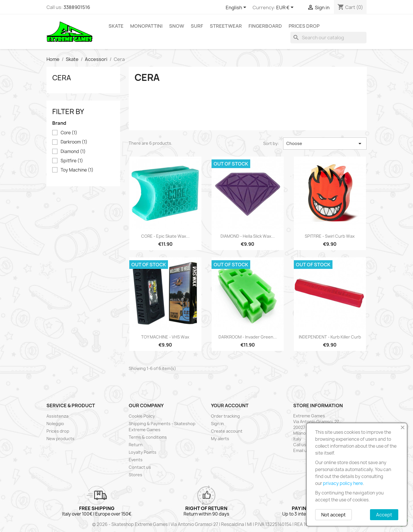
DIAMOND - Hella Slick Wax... (248, 236)
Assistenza (57, 416)
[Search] (328, 38)
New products (60, 439)
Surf (197, 26)
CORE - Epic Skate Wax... (165, 236)
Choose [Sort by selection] (325, 144)
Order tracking (225, 416)
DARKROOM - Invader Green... (248, 337)
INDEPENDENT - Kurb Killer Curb (330, 337)
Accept (384, 515)
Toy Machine (77, 170)
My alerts (220, 439)
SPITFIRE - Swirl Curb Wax (330, 236)
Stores (136, 475)
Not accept (333, 515)
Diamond (73, 152)
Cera (62, 78)
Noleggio (55, 424)
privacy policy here (343, 483)
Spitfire (72, 161)
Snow (177, 26)
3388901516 (77, 7)
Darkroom (74, 142)
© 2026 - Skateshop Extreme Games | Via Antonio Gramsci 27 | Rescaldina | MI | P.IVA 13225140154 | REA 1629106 (207, 524)
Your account (230, 405)
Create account (227, 431)
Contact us (140, 467)
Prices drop (304, 26)
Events (136, 460)
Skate (116, 26)
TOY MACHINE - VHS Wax (165, 337)
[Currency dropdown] (286, 8)
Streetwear (226, 26)
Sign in (217, 424)
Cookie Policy (142, 416)
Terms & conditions (148, 437)
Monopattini (146, 26)
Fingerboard (265, 26)
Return (136, 445)
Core (69, 133)
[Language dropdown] (237, 8)
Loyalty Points (143, 452)
